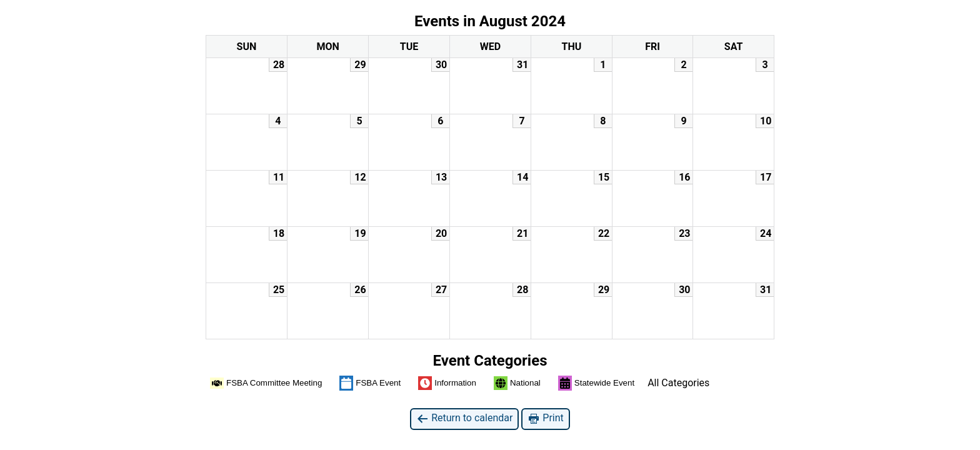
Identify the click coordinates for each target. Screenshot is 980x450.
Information (447, 383)
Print (545, 418)
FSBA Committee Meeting (266, 383)
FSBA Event (370, 383)
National (517, 383)
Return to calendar (464, 418)
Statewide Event (596, 383)
